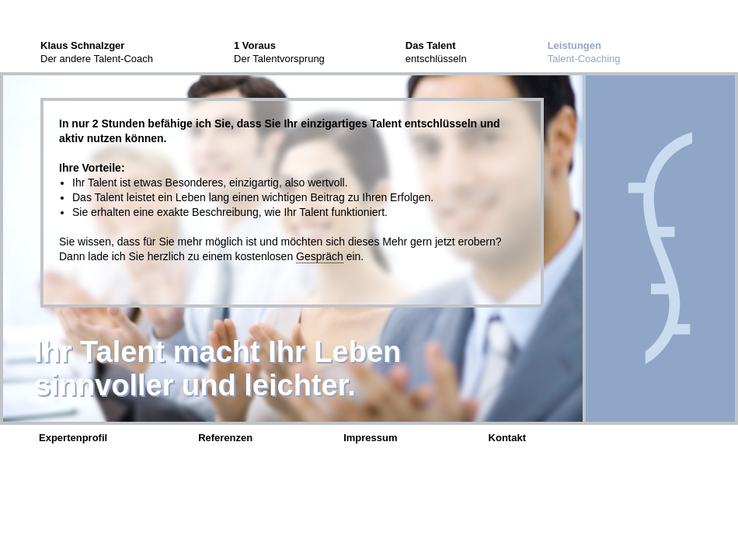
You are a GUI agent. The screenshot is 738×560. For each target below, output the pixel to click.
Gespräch (320, 256)
